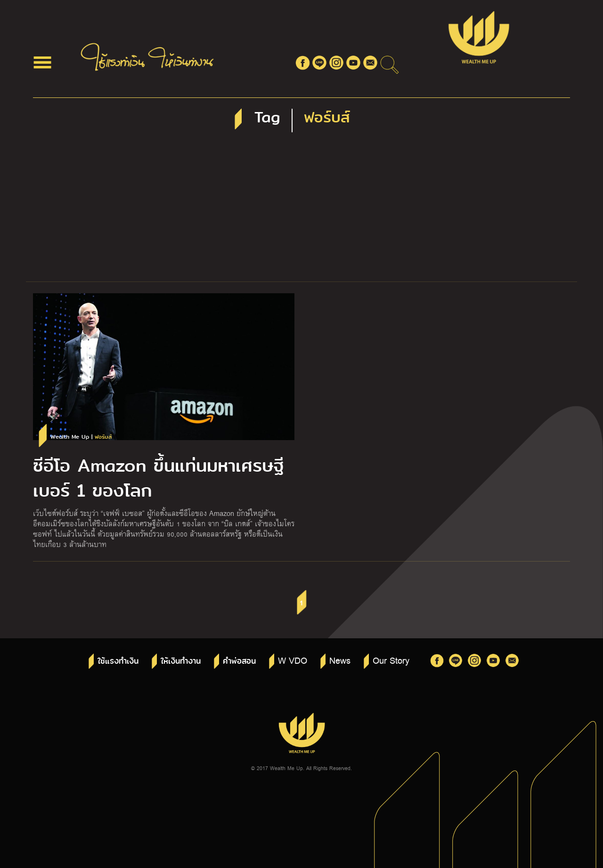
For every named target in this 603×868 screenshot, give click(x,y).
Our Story (391, 660)
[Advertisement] (301, 211)
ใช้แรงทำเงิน (118, 661)
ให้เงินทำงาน (181, 661)
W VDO (293, 660)
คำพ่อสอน (239, 661)
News (340, 660)
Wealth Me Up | (81, 437)
